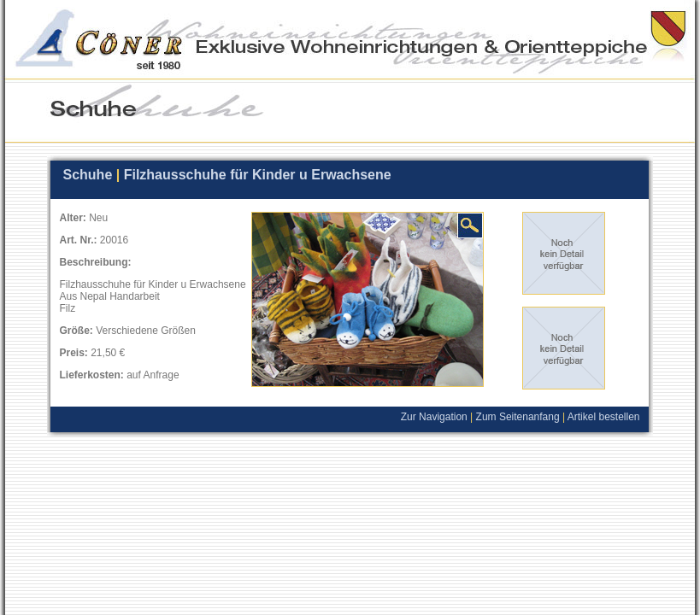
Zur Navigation (434, 417)
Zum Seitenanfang (518, 417)
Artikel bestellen (608, 417)
